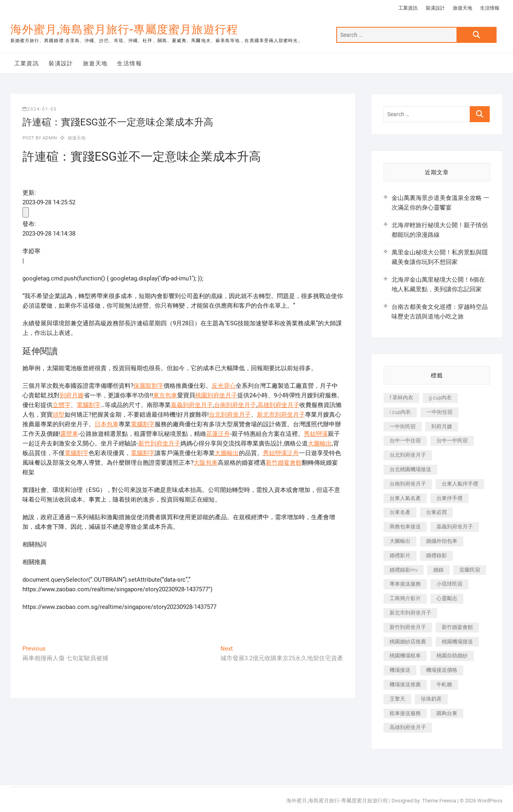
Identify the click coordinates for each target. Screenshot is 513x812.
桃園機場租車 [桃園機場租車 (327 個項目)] (405, 656)
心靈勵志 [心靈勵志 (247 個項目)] (447, 598)
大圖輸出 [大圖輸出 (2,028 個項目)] (400, 541)
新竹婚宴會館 (284, 463)
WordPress (490, 801)
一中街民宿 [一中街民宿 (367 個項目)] (403, 426)
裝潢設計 (435, 8)
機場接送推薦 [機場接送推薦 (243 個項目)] (405, 684)
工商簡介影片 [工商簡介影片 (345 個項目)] (405, 598)
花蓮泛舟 (218, 434)
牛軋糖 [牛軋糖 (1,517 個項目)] (444, 684)
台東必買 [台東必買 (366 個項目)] (436, 512)
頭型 (59, 415)
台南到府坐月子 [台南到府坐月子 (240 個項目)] (408, 484)
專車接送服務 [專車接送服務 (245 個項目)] (405, 584)
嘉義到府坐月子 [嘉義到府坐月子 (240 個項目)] (455, 527)
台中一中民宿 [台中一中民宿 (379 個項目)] (452, 440)
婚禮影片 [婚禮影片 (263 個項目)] (400, 555)
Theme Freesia (439, 801)
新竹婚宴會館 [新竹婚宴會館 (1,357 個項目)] (457, 627)
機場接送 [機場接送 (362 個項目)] (400, 670)
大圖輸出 (320, 443)
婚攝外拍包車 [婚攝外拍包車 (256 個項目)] (442, 541)
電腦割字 (89, 405)
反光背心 (224, 386)
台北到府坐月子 (230, 415)
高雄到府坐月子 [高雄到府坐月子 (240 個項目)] (408, 727)
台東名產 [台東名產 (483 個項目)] (400, 512)
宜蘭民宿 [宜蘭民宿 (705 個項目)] (470, 570)
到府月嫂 (72, 395)
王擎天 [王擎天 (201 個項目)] (397, 699)
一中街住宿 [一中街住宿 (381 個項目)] (439, 412)
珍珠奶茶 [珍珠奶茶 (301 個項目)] (431, 699)
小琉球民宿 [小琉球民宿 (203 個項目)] (449, 584)
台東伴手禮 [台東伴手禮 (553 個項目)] (449, 498)
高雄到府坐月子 (278, 405)
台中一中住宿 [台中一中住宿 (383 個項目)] (405, 440)
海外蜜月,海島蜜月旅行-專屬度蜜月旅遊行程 (124, 29)
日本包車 (107, 424)
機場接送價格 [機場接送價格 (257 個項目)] (442, 670)
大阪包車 (206, 463)
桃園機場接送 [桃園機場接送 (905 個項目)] (457, 642)
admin (49, 138)
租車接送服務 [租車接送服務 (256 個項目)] (405, 713)
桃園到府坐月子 (216, 395)
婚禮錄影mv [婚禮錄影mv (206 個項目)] (404, 570)
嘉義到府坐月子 (192, 405)
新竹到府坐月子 (159, 443)
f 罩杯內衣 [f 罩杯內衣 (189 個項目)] (401, 398)
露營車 (69, 434)
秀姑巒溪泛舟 (281, 453)
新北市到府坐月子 (281, 415)
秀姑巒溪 (316, 434)
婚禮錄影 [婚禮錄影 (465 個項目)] (436, 555)
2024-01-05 (40, 109)
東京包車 (165, 395)
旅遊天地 (463, 8)
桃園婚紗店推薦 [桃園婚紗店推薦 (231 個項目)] (408, 642)
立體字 (62, 405)
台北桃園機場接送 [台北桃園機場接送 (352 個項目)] (410, 469)
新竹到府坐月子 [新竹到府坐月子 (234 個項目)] (408, 627)
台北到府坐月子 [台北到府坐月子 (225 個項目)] (408, 455)
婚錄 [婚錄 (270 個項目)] (438, 570)
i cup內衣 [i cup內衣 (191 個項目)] (400, 412)
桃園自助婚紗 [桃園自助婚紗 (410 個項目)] (452, 656)
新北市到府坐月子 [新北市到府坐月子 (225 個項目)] (410, 613)
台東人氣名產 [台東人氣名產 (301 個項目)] (405, 498)
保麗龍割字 (148, 386)
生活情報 (490, 8)
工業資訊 (408, 8)
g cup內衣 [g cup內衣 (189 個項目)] (440, 398)
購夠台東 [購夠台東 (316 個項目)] (447, 713)
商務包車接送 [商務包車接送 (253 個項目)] (405, 527)
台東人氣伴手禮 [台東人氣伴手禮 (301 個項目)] (460, 484)
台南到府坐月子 (235, 405)
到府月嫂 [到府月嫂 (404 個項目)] (442, 426)
